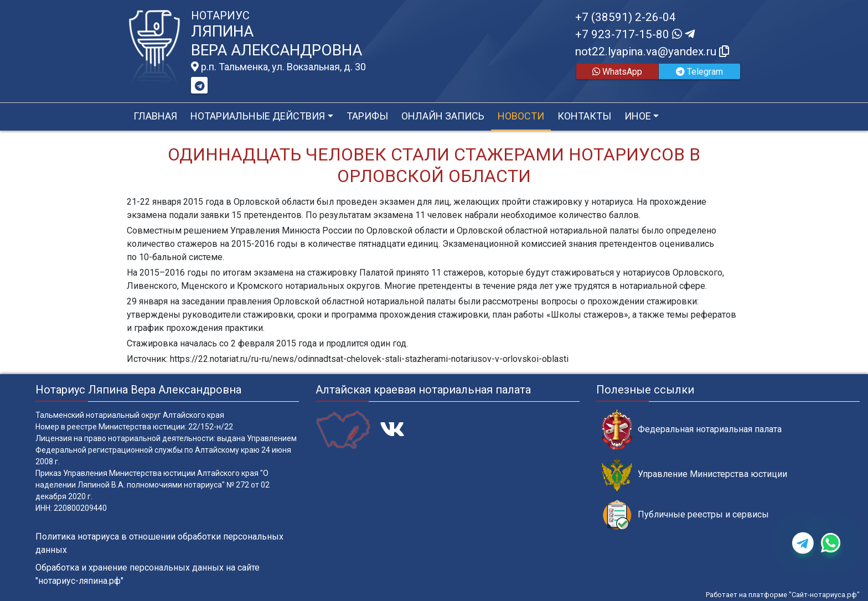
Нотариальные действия (258, 116)
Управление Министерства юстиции (694, 475)
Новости (521, 116)
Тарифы (367, 116)
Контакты (584, 116)
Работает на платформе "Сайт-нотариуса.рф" (783, 595)
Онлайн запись (443, 116)
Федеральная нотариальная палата (692, 430)
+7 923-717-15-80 (635, 34)
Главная (155, 116)
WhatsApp (617, 72)
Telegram (699, 72)
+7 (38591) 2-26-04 (626, 17)
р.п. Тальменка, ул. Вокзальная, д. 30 (278, 67)
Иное (638, 116)
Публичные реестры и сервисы (685, 515)
